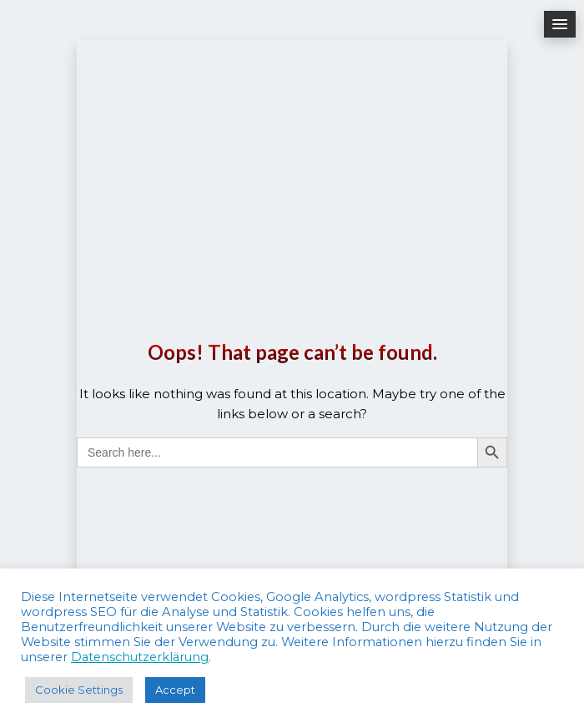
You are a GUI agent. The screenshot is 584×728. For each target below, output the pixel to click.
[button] (560, 24)
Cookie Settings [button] (79, 690)
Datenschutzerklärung (140, 657)
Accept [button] (175, 690)
